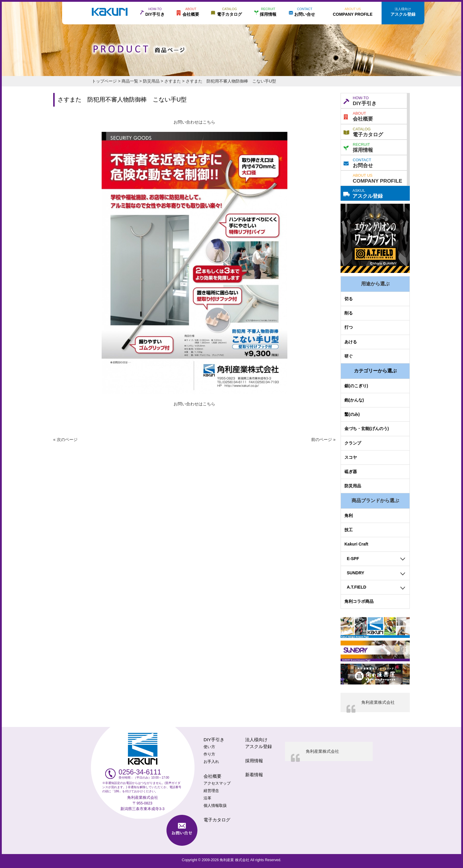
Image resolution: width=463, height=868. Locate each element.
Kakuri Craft (356, 544)
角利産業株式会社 (378, 702)
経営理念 (211, 791)
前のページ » (323, 439)
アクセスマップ (217, 783)
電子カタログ (363, 132)
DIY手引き (360, 100)
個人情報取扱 (215, 806)
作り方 (209, 754)
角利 (349, 516)
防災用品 (353, 486)
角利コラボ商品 (359, 601)
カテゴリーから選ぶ (375, 371)
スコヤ (351, 457)
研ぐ (349, 356)
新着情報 (254, 775)
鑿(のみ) (352, 414)
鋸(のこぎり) (356, 386)
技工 (349, 530)
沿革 (207, 798)
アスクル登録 (363, 193)
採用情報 (358, 147)
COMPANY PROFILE (377, 178)
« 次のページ (65, 439)
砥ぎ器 (351, 472)
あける (351, 342)
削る (349, 313)
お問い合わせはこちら (194, 122)
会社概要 (358, 116)
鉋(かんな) (354, 400)
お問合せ (358, 162)
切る (349, 299)
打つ (349, 327)
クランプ (353, 443)
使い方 (209, 747)
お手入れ (211, 762)
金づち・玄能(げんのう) (367, 429)
